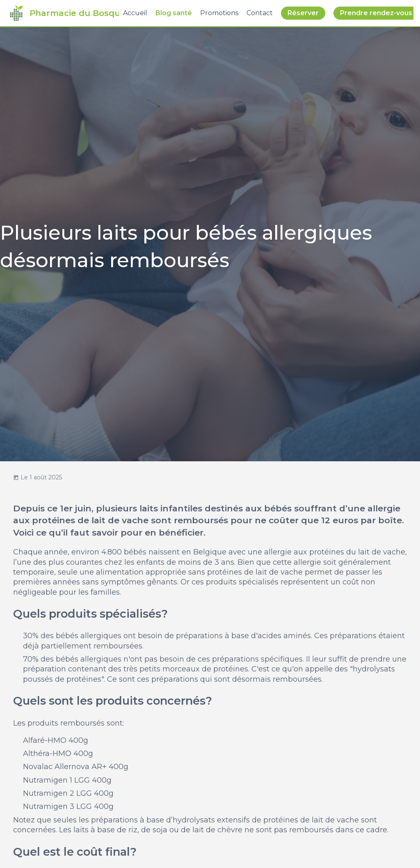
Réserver (303, 13)
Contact (260, 13)
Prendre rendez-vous (376, 13)
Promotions (219, 13)
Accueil (135, 13)
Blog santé (174, 13)
